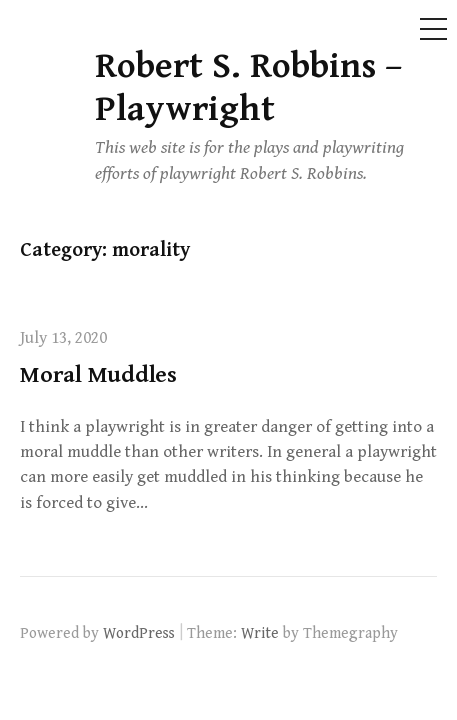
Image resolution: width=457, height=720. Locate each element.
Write (260, 633)
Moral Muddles (98, 375)
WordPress (139, 633)
